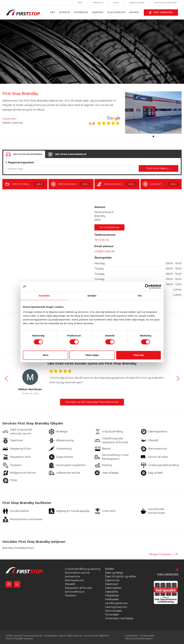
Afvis (46, 355)
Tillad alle (138, 355)
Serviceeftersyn (75, 592)
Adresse (100, 207)
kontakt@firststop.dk (22, 639)
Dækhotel (98, 12)
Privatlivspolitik (147, 636)
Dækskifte (112, 592)
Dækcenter (112, 580)
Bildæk (110, 569)
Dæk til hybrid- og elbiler (121, 577)
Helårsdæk (112, 599)
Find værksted (161, 12)
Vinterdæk (112, 615)
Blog (80, 3)
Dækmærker (113, 588)
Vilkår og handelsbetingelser (139, 639)
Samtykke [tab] (44, 296)
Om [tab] (140, 296)
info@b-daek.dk (105, 251)
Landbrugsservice (116, 603)
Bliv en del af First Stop (166, 3)
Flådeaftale (112, 596)
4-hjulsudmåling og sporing (83, 569)
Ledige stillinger (137, 3)
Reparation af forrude (78, 588)
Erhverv (134, 12)
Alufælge (65, 12)
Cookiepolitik (131, 636)
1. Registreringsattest (20, 163)
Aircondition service (77, 573)
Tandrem (71, 596)
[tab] (24, 154)
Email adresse (104, 246)
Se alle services (116, 12)
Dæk (53, 12)
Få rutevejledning (109, 227)
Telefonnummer (105, 235)
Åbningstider (103, 258)
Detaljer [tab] (92, 296)
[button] (6, 379)
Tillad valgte (92, 355)
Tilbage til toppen (163, 554)
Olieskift (70, 584)
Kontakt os (98, 3)
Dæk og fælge (114, 573)
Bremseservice (74, 580)
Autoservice (81, 12)
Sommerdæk (114, 611)
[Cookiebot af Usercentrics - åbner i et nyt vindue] (147, 286)
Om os (116, 3)
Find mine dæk (158, 168)
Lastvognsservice (116, 607)
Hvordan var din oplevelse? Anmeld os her (92, 402)
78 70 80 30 (102, 240)
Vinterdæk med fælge (119, 618)
